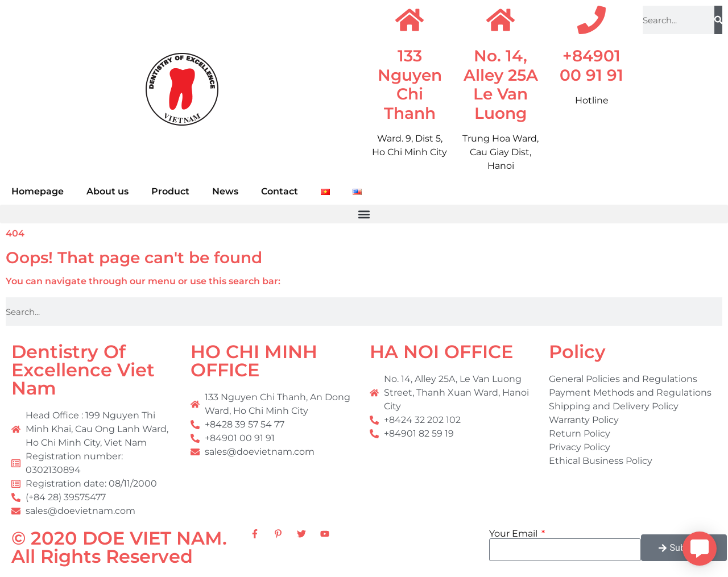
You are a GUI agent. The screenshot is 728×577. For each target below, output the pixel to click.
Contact (280, 191)
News (225, 191)
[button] (364, 214)
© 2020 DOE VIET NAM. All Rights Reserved (119, 547)
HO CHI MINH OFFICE (254, 361)
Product (170, 191)
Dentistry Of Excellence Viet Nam (83, 370)
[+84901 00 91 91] (591, 20)
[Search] (718, 20)
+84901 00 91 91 (591, 65)
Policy (577, 352)
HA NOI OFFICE (441, 352)
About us (107, 191)
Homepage (38, 191)
